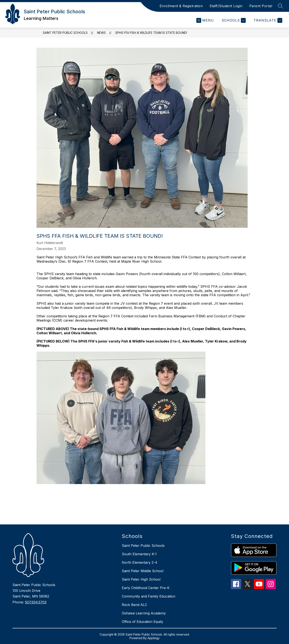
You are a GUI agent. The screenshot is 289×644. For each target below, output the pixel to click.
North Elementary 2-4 (140, 562)
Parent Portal (261, 6)
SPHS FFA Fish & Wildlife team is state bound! (151, 33)
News (101, 33)
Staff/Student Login (226, 6)
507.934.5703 (36, 602)
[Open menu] (205, 20)
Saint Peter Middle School (143, 571)
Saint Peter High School (141, 579)
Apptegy (154, 638)
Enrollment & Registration (181, 6)
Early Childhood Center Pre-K (146, 588)
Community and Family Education (149, 596)
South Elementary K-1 (139, 554)
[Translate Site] (267, 20)
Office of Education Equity (142, 622)
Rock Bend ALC (134, 605)
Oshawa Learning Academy (144, 613)
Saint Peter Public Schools (65, 33)
